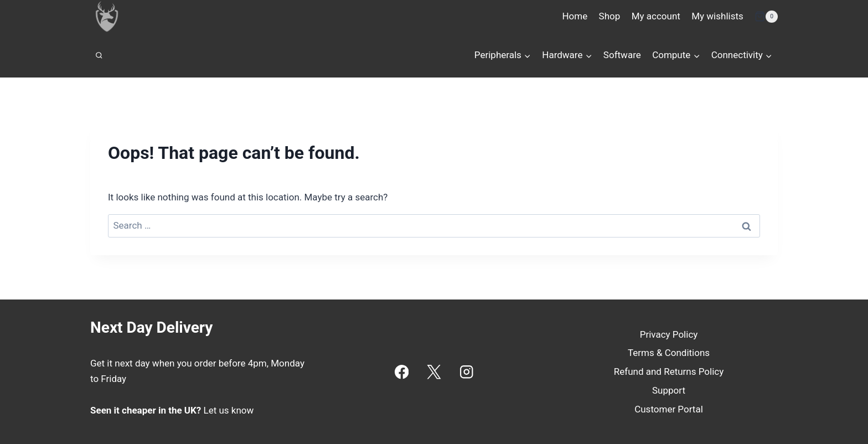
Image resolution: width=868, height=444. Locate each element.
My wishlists (717, 16)
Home (575, 16)
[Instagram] (466, 372)
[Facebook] (402, 372)
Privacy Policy (669, 334)
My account (656, 16)
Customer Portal (669, 409)
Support (669, 390)
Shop (610, 16)
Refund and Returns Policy (669, 371)
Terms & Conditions (669, 353)
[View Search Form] (99, 55)
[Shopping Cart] (766, 17)
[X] (434, 372)
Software (622, 55)
